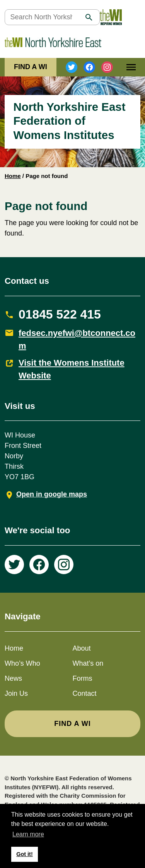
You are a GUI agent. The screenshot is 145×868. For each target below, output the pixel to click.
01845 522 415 (60, 314)
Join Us (16, 693)
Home (13, 176)
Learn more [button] (28, 834)
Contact (85, 693)
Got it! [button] (24, 854)
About (82, 648)
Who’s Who (22, 663)
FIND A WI (31, 67)
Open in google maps (52, 494)
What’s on (88, 663)
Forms (83, 678)
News (13, 678)
